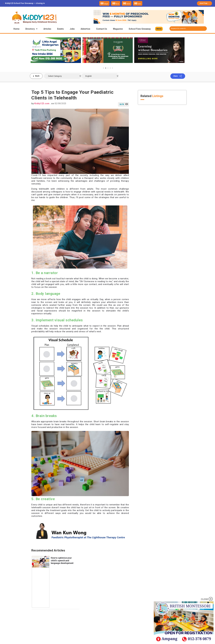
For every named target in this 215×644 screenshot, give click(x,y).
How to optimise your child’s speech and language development (62, 560)
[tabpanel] (56, 50)
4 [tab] (110, 68)
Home (16, 29)
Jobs (72, 29)
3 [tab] (108, 68)
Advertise (85, 29)
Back (37, 76)
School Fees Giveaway (140, 29)
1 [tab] (103, 68)
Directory (31, 29)
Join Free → (204, 3)
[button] (159, 29)
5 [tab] (112, 68)
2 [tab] (106, 68)
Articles (47, 29)
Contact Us (102, 29)
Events (60, 29)
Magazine (118, 29)
